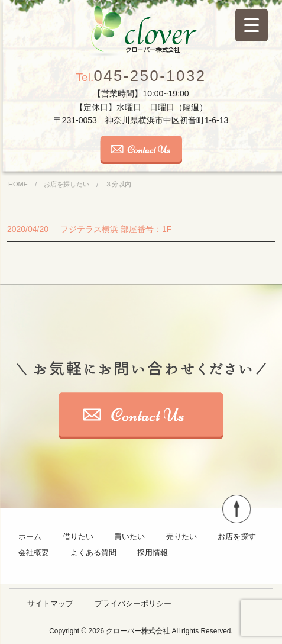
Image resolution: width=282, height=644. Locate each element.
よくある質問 (93, 553)
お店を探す (237, 537)
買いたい (129, 537)
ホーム (30, 537)
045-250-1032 (141, 76)
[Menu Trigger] (252, 25)
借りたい (78, 537)
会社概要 (34, 553)
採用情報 (153, 553)
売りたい (181, 537)
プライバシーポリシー (133, 603)
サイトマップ (50, 603)
